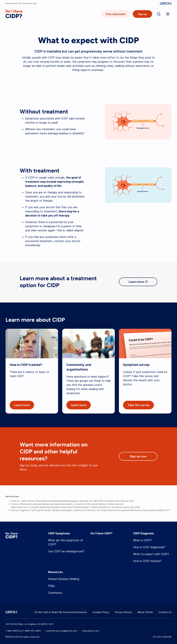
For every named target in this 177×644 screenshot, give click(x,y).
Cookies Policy (101, 612)
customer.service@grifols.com (61, 631)
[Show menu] (168, 14)
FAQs (51, 586)
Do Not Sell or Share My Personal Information (61, 612)
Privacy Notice (123, 612)
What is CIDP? (142, 540)
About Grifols (145, 612)
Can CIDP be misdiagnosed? (66, 551)
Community (55, 593)
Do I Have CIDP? (101, 533)
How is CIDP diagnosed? (149, 547)
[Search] (159, 14)
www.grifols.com (90, 631)
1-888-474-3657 (32, 631)
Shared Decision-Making (64, 579)
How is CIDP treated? (147, 561)
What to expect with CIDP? (151, 554)
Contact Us (165, 612)
